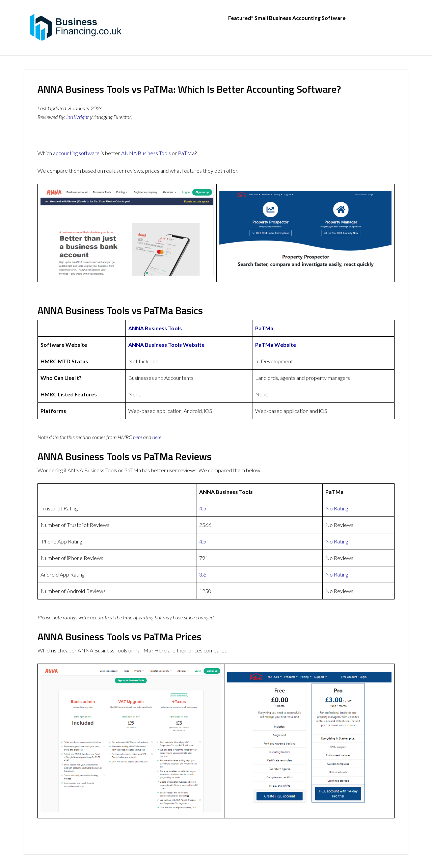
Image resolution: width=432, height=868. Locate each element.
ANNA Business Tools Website (166, 345)
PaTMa (186, 153)
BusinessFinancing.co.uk (78, 27)
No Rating (337, 508)
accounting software (76, 153)
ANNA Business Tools (146, 153)
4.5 (203, 508)
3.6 (203, 574)
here (138, 437)
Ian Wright (77, 117)
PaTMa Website (276, 345)
